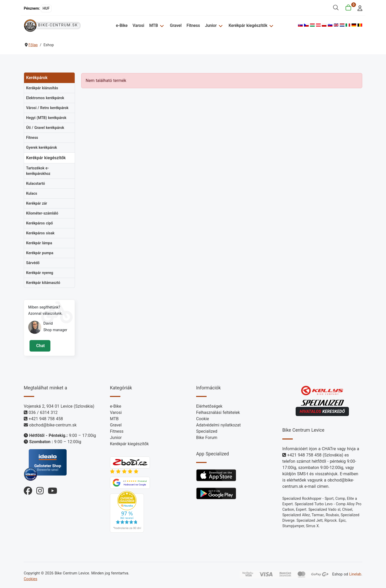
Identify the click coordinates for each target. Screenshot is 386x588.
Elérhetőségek (209, 406)
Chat (40, 346)
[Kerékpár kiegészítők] (270, 25)
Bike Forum (207, 438)
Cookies (31, 579)
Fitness (193, 25)
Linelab (355, 574)
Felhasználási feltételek (218, 412)
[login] (358, 8)
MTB (154, 25)
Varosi (139, 25)
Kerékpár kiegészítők (248, 25)
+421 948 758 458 (46, 419)
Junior (211, 25)
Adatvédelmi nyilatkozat (218, 425)
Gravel (176, 25)
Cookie (203, 419)
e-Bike (122, 25)
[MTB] (162, 25)
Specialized (207, 431)
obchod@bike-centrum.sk (53, 425)
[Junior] (220, 25)
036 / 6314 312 (43, 412)
